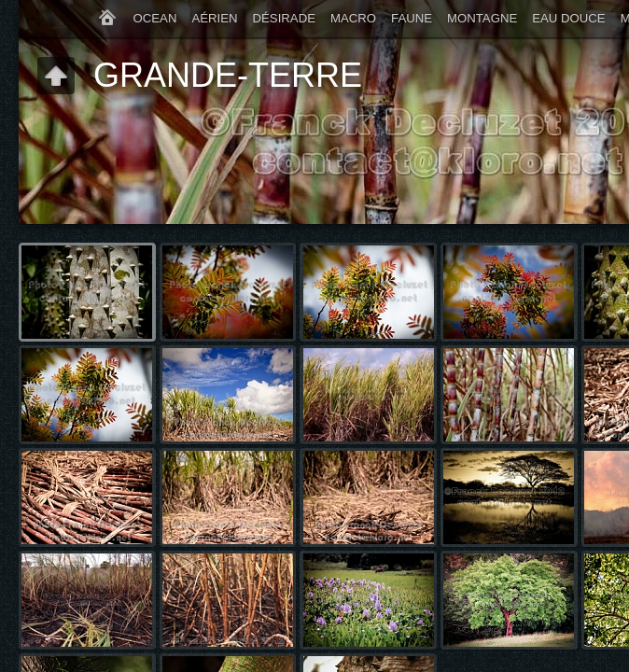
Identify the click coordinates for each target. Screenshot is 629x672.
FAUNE (412, 18)
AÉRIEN (214, 18)
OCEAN (155, 18)
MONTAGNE (482, 18)
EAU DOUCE (568, 18)
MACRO (353, 18)
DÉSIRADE (284, 18)
